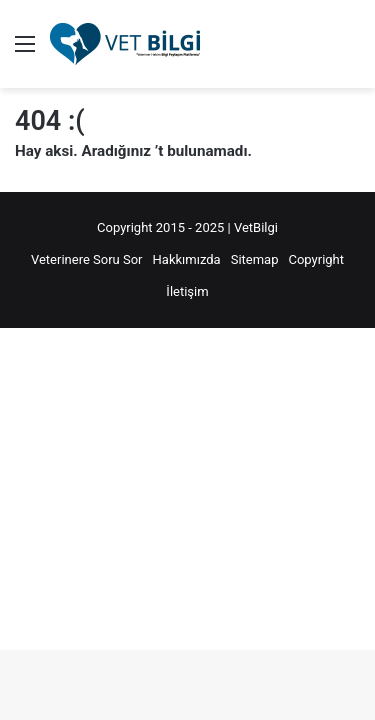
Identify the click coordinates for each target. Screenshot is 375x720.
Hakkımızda (187, 259)
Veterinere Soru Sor (87, 259)
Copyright (316, 259)
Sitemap (255, 259)
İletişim (187, 291)
